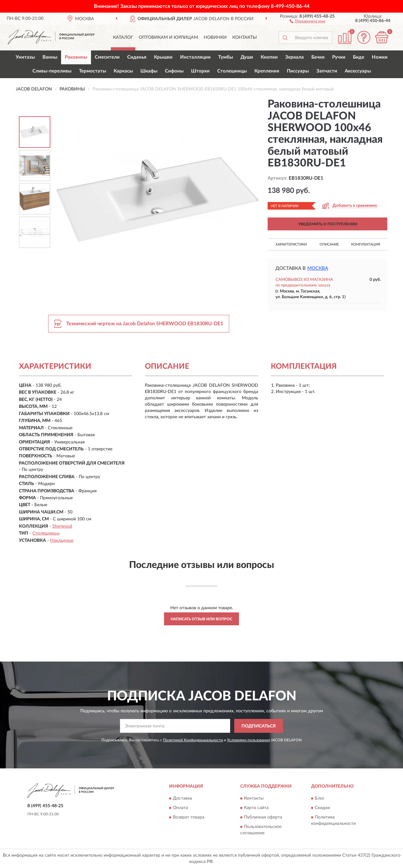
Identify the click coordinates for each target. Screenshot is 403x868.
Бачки (318, 57)
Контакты (245, 38)
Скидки (322, 808)
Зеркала (295, 57)
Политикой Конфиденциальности (193, 740)
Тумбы (226, 57)
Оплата (180, 808)
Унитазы (25, 57)
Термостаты (93, 71)
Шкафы (149, 71)
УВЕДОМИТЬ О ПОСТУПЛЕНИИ (328, 224)
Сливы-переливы (52, 71)
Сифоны (174, 71)
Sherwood (62, 526)
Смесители (107, 57)
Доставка (182, 798)
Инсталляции (195, 57)
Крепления (267, 71)
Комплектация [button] (366, 244)
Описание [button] (329, 244)
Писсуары (298, 71)
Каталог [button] (123, 38)
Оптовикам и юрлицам (168, 38)
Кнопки (269, 57)
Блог (320, 798)
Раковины (76, 57)
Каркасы (123, 71)
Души (247, 57)
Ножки (380, 57)
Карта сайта (256, 808)
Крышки (163, 57)
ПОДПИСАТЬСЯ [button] (259, 726)
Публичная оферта (263, 817)
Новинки (215, 38)
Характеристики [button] (291, 244)
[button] (307, 21)
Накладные (62, 541)
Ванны (50, 57)
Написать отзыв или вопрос (201, 619)
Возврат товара (189, 817)
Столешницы (232, 71)
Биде (359, 57)
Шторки (200, 71)
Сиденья (137, 57)
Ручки (339, 57)
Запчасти (327, 71)
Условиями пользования (248, 740)
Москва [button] (318, 268)
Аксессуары (358, 71)
